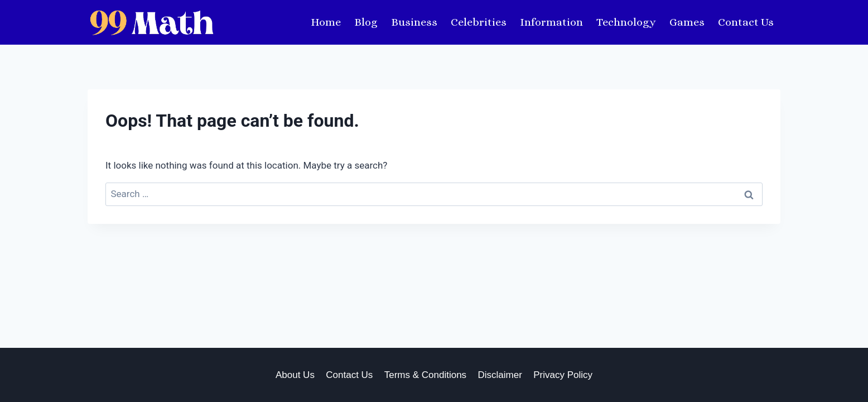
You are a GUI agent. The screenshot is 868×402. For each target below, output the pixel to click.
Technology (626, 22)
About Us (295, 375)
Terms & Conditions (425, 375)
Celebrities (479, 22)
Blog (366, 22)
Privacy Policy (563, 375)
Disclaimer (500, 375)
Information (551, 22)
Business (414, 22)
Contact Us (746, 22)
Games (687, 22)
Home (326, 22)
